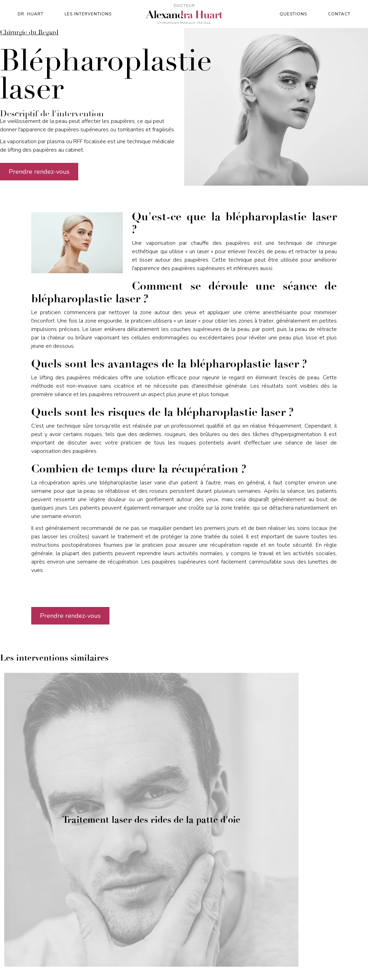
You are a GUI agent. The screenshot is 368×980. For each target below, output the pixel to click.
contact (339, 14)
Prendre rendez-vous (39, 172)
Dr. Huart (31, 14)
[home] (184, 14)
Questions (293, 14)
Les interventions (88, 14)
